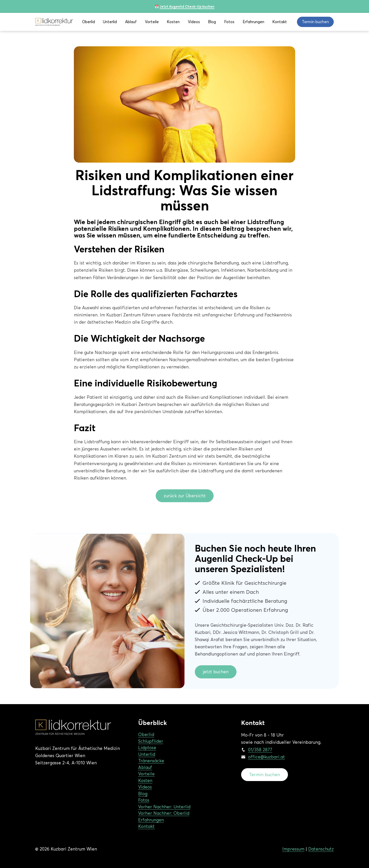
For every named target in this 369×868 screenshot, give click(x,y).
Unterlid (110, 22)
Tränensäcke (151, 761)
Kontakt (280, 22)
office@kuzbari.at (266, 757)
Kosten (173, 22)
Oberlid (89, 22)
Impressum (293, 849)
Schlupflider (151, 741)
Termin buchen (265, 775)
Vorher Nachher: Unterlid (164, 807)
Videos (194, 22)
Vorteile (152, 22)
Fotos (229, 22)
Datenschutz (321, 849)
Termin (315, 22)
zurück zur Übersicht (185, 496)
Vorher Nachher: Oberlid (164, 813)
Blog (212, 22)
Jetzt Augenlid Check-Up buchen (187, 6)
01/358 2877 (260, 750)
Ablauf (131, 22)
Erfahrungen (253, 22)
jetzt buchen (216, 672)
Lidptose (147, 748)
